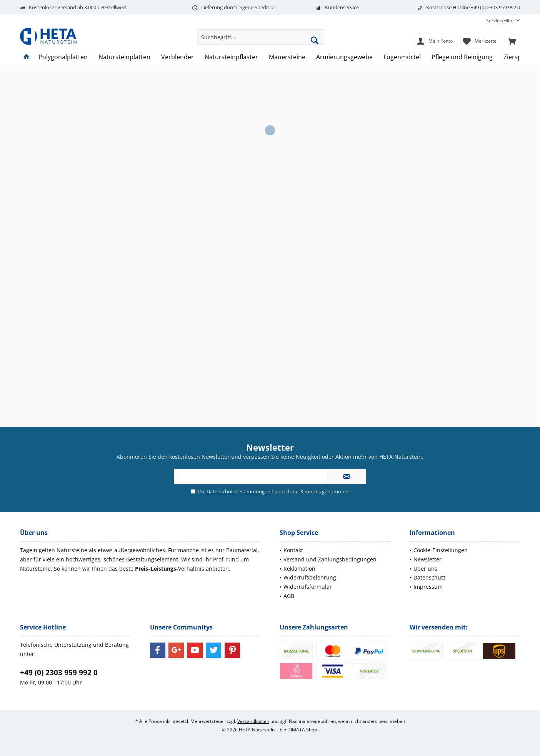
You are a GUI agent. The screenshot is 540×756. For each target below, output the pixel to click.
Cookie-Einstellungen (441, 550)
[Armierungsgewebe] (344, 57)
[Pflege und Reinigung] (462, 57)
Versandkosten (253, 721)
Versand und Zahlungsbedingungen (330, 559)
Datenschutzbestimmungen (238, 491)
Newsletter (427, 559)
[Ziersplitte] (518, 57)
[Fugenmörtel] (402, 57)
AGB (289, 596)
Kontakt (293, 550)
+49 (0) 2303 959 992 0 (59, 673)
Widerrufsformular (308, 587)
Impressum (428, 587)
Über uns (425, 569)
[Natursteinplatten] (124, 57)
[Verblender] (177, 57)
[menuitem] (500, 21)
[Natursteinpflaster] (231, 57)
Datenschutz (430, 577)
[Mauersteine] (287, 57)
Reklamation (299, 569)
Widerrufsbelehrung (310, 577)
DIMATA (296, 730)
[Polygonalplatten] (63, 57)
